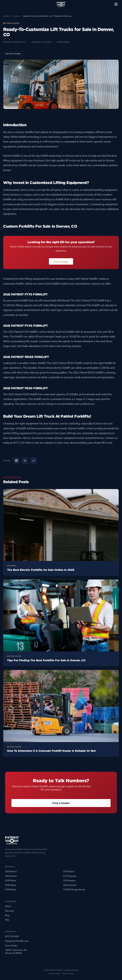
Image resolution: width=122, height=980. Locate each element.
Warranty (10, 911)
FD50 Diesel (10, 890)
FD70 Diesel (69, 872)
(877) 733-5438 (12, 937)
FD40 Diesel (10, 885)
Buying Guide (13, 54)
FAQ (7, 920)
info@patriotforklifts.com (17, 941)
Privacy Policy (55, 974)
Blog (17, 16)
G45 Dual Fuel (70, 885)
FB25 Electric (11, 876)
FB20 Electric (11, 872)
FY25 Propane (70, 876)
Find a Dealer (61, 262)
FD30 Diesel (10, 881)
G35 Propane (69, 881)
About (8, 906)
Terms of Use (68, 974)
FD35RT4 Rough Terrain (74, 890)
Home (6, 16)
